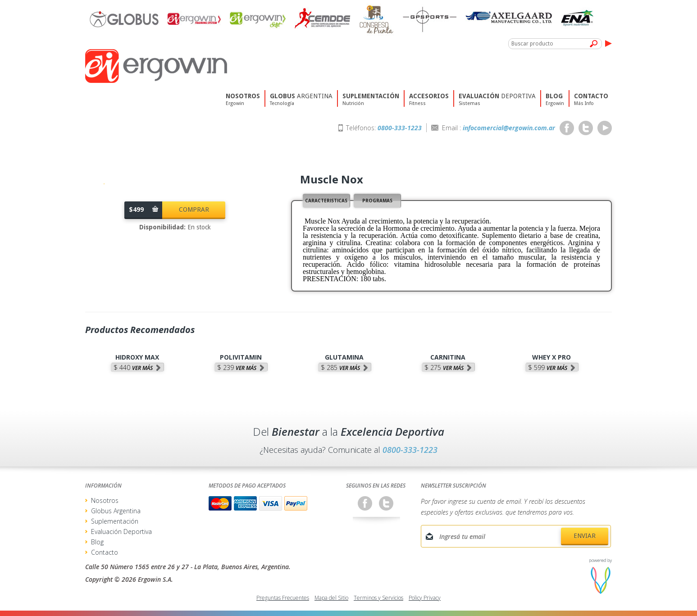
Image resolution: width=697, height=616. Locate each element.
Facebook (567, 128)
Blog (97, 542)
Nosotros (105, 500)
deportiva (497, 106)
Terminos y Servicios (378, 598)
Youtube (605, 128)
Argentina (301, 106)
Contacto (105, 552)
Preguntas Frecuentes (283, 598)
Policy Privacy (425, 598)
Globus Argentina (116, 511)
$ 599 (548, 367)
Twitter (586, 128)
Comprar (194, 210)
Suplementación (115, 521)
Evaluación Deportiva (121, 532)
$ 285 (340, 367)
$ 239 (237, 367)
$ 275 (444, 367)
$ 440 (133, 367)
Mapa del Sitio (331, 598)
